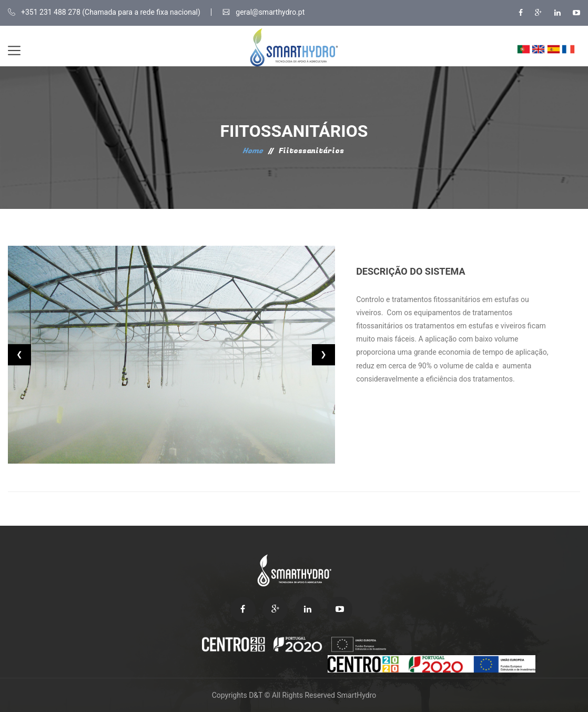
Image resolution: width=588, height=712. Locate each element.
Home (253, 151)
